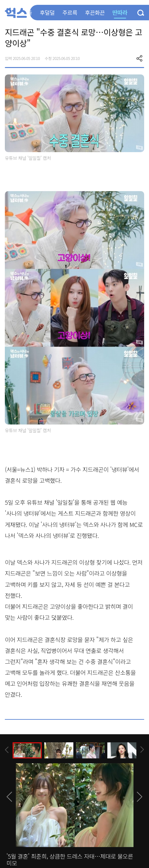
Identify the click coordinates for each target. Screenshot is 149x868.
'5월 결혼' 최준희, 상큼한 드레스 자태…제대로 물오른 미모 (70, 860)
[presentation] (7, 750)
